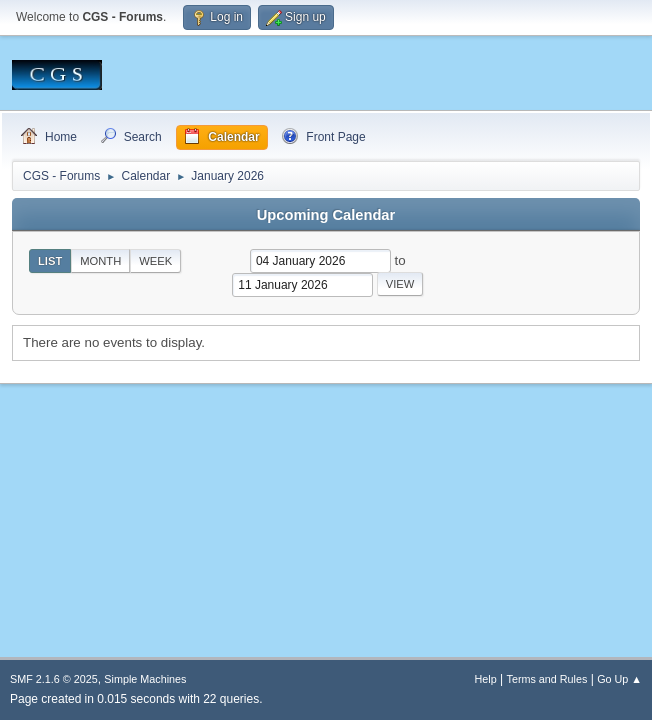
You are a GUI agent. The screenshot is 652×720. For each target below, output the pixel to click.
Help (486, 679)
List (50, 261)
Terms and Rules (547, 679)
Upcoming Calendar (326, 215)
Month (100, 261)
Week (155, 261)
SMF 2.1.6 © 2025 (54, 679)
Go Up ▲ (619, 679)
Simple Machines (145, 679)
